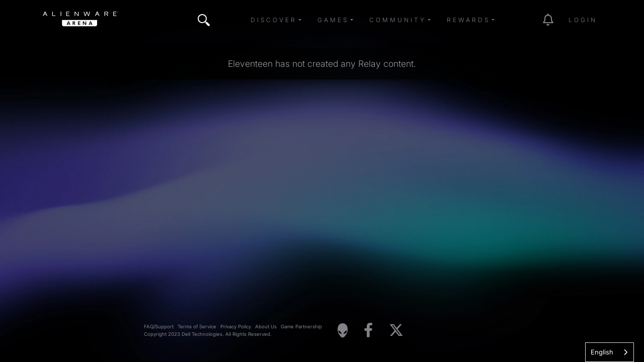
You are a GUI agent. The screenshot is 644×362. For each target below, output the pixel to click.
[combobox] (610, 352)
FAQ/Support (159, 327)
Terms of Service (197, 327)
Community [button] (398, 20)
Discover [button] (274, 20)
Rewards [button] (468, 20)
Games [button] (333, 20)
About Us (266, 327)
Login (583, 20)
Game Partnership (301, 327)
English (602, 352)
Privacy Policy (236, 327)
